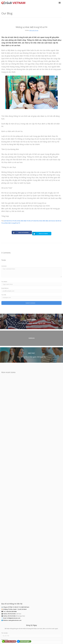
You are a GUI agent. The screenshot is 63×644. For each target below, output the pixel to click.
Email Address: (5, 288)
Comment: (4, 266)
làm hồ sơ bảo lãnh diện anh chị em (44, 221)
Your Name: (4, 282)
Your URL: (4, 295)
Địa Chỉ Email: (5, 626)
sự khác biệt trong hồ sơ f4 (12, 223)
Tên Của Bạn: (5, 619)
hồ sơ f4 (31, 221)
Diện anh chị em (34, 30)
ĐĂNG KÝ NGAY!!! (32, 632)
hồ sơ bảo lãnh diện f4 (21, 221)
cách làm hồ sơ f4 (9, 221)
